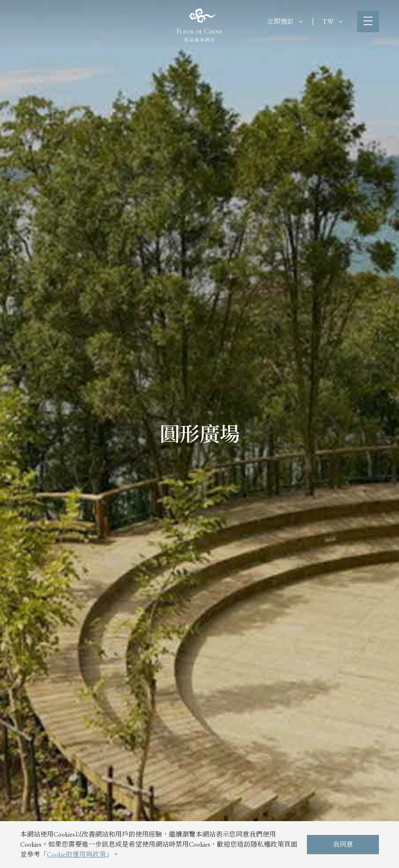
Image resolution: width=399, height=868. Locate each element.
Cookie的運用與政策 (76, 854)
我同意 (343, 844)
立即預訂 (285, 22)
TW (332, 22)
